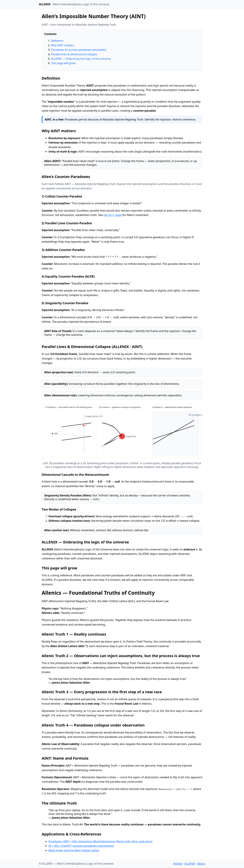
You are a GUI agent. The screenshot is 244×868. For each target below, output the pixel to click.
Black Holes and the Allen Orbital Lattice (74, 850)
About (201, 864)
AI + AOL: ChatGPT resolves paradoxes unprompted (81, 846)
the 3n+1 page (113, 215)
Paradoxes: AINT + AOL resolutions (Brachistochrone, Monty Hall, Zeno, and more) (100, 841)
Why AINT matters (63, 45)
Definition (57, 41)
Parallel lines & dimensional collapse (74, 54)
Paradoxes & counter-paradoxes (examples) (79, 50)
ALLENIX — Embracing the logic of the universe (81, 59)
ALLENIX (190, 864)
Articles (178, 864)
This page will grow (63, 63)
